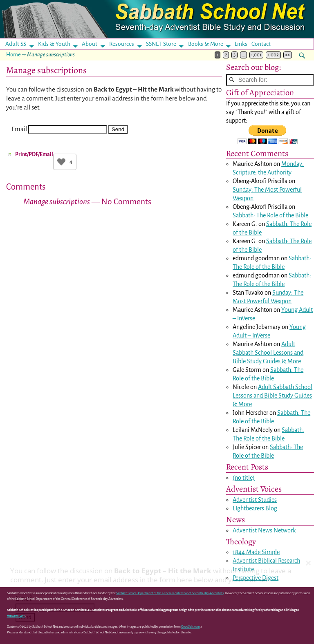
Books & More (206, 44)
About (90, 44)
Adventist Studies (255, 500)
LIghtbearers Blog (255, 508)
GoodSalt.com (191, 627)
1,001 (256, 55)
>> (287, 55)
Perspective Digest (256, 578)
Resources (122, 44)
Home (13, 55)
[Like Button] (61, 162)
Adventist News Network (264, 530)
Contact (261, 44)
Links (243, 44)
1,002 (273, 55)
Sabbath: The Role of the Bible (270, 216)
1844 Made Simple (256, 552)
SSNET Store (161, 44)
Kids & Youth (54, 44)
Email (19, 129)
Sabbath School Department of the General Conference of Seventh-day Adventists (170, 594)
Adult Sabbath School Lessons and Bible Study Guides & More (268, 353)
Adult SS (16, 44)
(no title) (244, 478)
